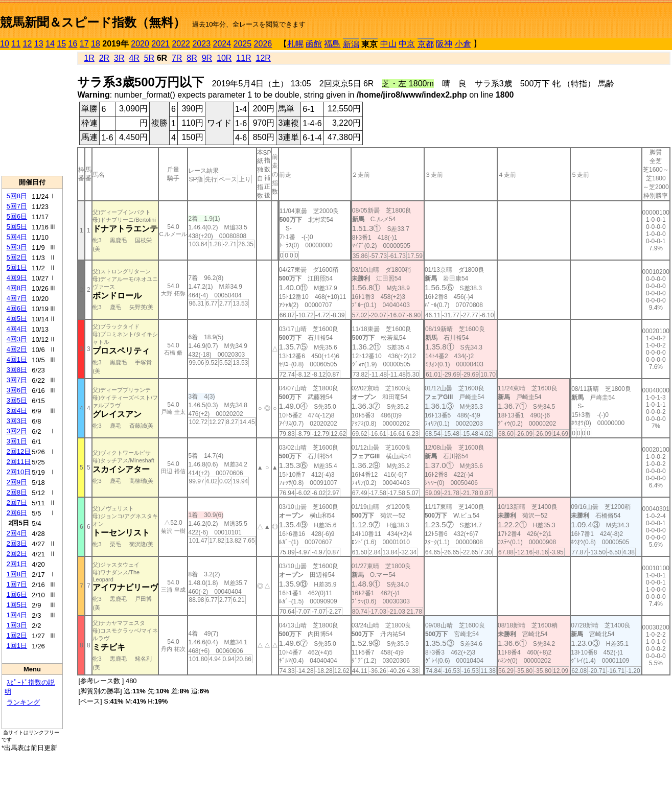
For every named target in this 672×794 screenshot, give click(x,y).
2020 (140, 44)
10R (224, 58)
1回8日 (17, 574)
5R (149, 58)
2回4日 (17, 533)
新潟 (351, 44)
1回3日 (17, 625)
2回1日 (17, 564)
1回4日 (17, 615)
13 (39, 44)
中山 (388, 44)
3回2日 (17, 431)
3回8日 (17, 370)
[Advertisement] (32, 113)
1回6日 (17, 594)
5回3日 (17, 247)
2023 (201, 44)
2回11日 (19, 462)
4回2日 (17, 349)
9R (207, 58)
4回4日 (17, 329)
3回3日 (17, 421)
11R (244, 58)
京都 (426, 44)
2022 (181, 44)
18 (96, 44)
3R (119, 58)
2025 (243, 44)
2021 (160, 44)
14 (50, 44)
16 (73, 44)
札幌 (295, 44)
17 (84, 44)
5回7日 (17, 206)
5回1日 (17, 267)
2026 (263, 44)
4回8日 (17, 288)
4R (134, 58)
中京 (407, 44)
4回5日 (17, 319)
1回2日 (17, 635)
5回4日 (17, 237)
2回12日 (19, 451)
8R (192, 58)
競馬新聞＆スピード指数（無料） (93, 22)
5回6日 (17, 216)
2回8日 (17, 492)
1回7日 (17, 584)
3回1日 (17, 441)
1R (89, 58)
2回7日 (17, 503)
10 (5, 44)
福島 (332, 44)
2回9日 (17, 482)
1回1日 (17, 646)
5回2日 (17, 257)
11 (16, 44)
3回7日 (17, 380)
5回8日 (17, 196)
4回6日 (17, 308)
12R (263, 58)
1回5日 (17, 605)
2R (104, 58)
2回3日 (17, 543)
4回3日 (17, 339)
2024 (222, 44)
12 (28, 44)
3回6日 (17, 390)
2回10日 (19, 472)
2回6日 (17, 513)
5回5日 (17, 227)
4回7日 (17, 298)
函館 (314, 44)
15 (61, 44)
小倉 (463, 44)
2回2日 (17, 554)
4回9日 (17, 278)
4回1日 (17, 359)
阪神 (444, 44)
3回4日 (17, 411)
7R (177, 58)
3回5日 (17, 400)
